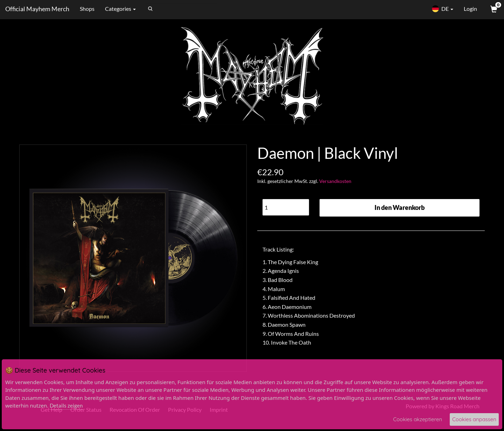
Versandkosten (335, 181)
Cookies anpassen (474, 419)
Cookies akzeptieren (418, 419)
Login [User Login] (470, 9)
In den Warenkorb (400, 207)
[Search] (181, 9)
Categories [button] (120, 9)
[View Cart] (493, 9)
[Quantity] (286, 207)
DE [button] (442, 9)
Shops (87, 9)
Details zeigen (66, 405)
